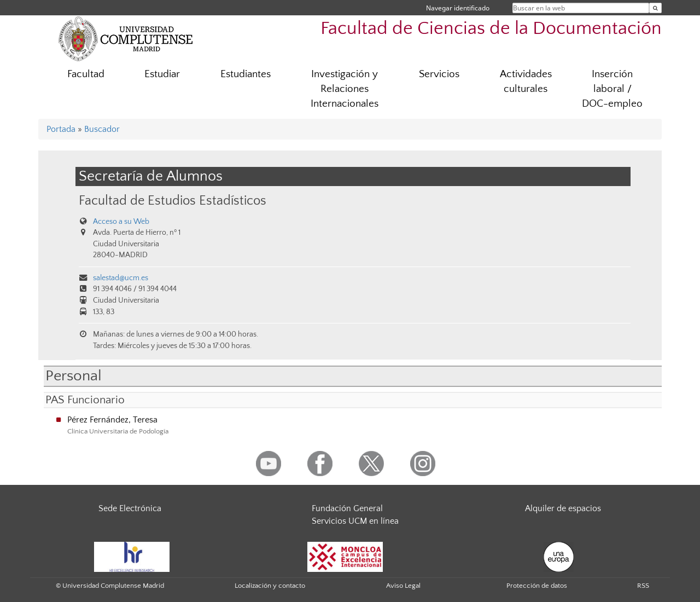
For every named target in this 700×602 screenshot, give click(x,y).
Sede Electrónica (130, 508)
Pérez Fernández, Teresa (112, 420)
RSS (643, 586)
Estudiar (162, 74)
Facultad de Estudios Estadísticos (173, 201)
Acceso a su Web (121, 222)
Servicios (439, 74)
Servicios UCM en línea (355, 521)
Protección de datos (537, 586)
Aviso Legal (403, 586)
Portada (61, 129)
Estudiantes (246, 74)
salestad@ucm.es (121, 278)
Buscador (102, 129)
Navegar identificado (458, 8)
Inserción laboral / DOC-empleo (612, 89)
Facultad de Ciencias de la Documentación (491, 29)
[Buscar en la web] (655, 8)
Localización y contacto (270, 586)
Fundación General (347, 508)
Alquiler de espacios (563, 508)
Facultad (86, 74)
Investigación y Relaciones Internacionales (345, 89)
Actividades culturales (526, 82)
